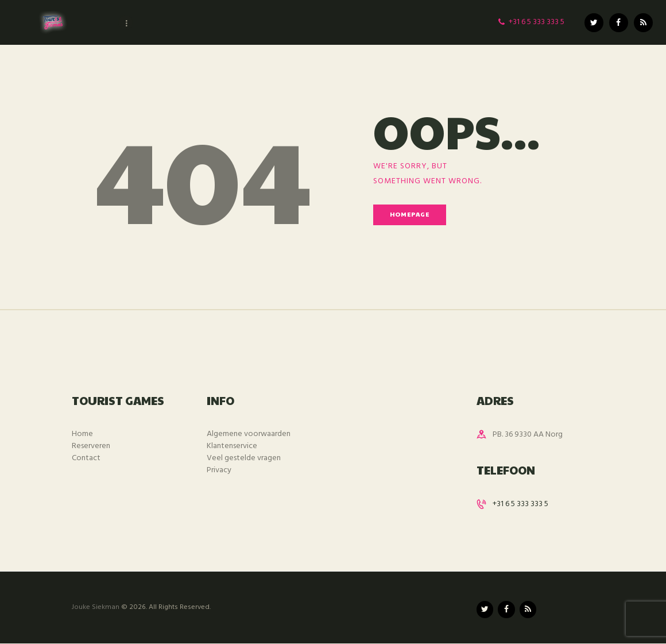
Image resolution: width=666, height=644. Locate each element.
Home (82, 434)
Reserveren (91, 446)
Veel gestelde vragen (244, 458)
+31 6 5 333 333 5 (520, 504)
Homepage (410, 214)
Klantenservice (232, 446)
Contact (86, 458)
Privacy (219, 470)
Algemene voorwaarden (249, 434)
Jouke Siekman (96, 607)
